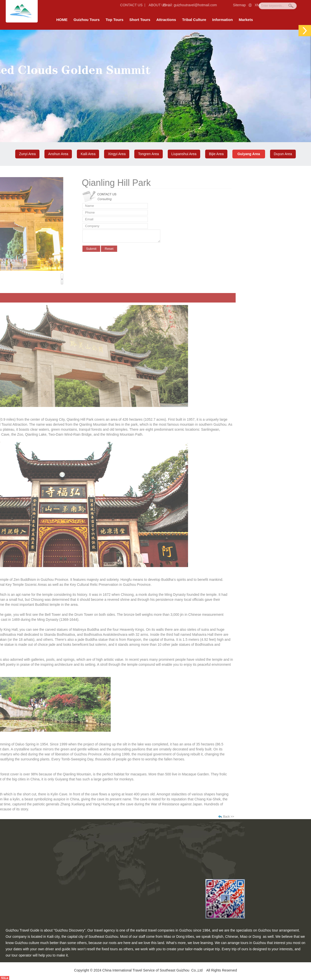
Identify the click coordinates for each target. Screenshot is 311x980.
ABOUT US (145, 5)
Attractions (166, 20)
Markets (246, 20)
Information (223, 20)
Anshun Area (58, 154)
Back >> (44, 817)
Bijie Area (216, 154)
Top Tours (114, 20)
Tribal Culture (194, 20)
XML (250, 5)
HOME (62, 20)
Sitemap (231, 5)
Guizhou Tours (87, 20)
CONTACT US (116, 5)
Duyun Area (283, 154)
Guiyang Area (249, 154)
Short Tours (140, 20)
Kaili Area (88, 154)
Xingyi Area (117, 154)
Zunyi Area (27, 154)
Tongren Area (148, 154)
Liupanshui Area (184, 154)
